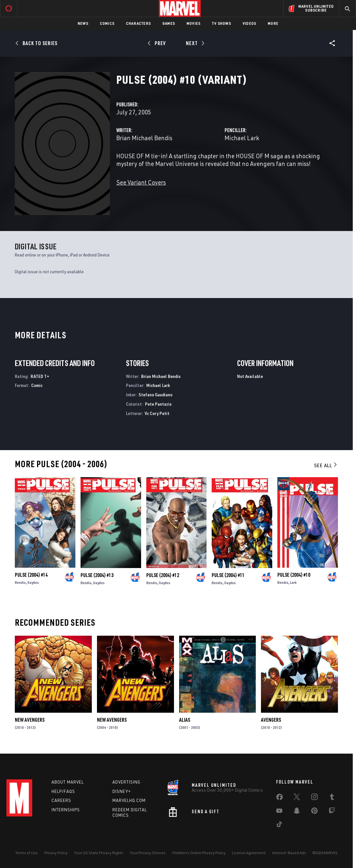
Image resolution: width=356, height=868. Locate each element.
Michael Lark (242, 138)
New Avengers (30, 720)
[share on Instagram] (314, 798)
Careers (61, 800)
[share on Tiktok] (279, 825)
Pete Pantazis (158, 404)
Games (169, 23)
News (83, 23)
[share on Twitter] (297, 798)
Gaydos (33, 582)
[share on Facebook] (279, 798)
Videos (249, 23)
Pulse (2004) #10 (294, 575)
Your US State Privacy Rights (99, 853)
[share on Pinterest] (314, 812)
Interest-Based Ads (289, 853)
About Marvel (68, 782)
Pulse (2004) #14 (31, 575)
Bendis (20, 582)
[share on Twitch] (332, 812)
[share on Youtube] (279, 812)
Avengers (271, 720)
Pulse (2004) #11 (228, 575)
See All (326, 465)
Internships (66, 810)
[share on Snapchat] (297, 812)
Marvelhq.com (129, 800)
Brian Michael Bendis (144, 138)
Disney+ (122, 791)
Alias (185, 720)
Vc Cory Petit (157, 413)
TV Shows (221, 23)
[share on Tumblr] (332, 798)
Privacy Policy (56, 853)
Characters (138, 23)
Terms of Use (26, 853)
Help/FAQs (63, 791)
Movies (193, 23)
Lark (293, 582)
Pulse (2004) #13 (97, 575)
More (273, 23)
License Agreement (249, 853)
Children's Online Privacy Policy (199, 853)
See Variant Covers (141, 182)
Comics (107, 23)
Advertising (126, 782)
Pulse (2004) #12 (163, 575)
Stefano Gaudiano (155, 395)
